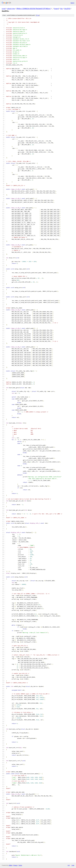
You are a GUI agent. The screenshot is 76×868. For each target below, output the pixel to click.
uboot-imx (11, 9)
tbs (61, 9)
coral (4, 9)
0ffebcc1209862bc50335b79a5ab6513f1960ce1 (34, 9)
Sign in (72, 3)
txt (69, 865)
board (56, 9)
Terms (20, 865)
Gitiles (11, 865)
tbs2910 (67, 9)
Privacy (15, 865)
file (38, 15)
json (73, 865)
